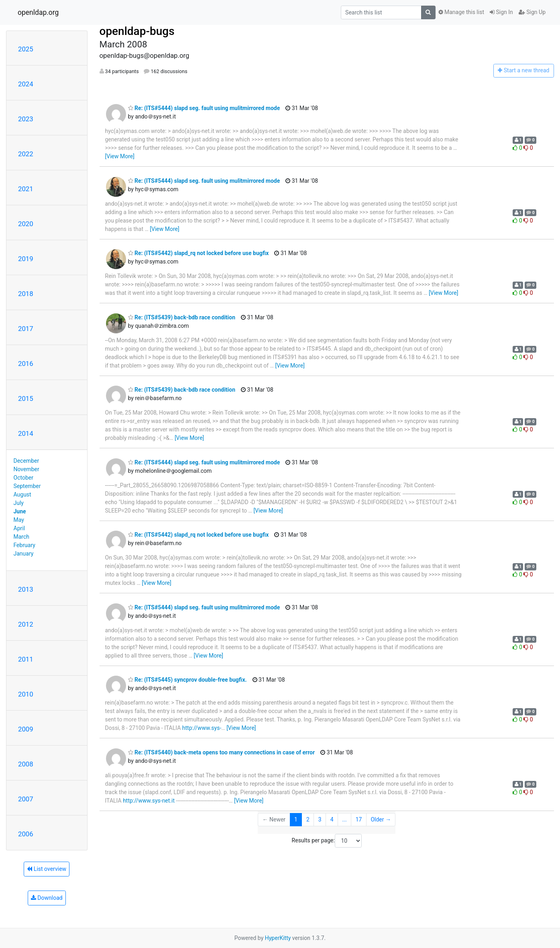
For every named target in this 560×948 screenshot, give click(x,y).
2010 (26, 694)
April (19, 528)
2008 (26, 764)
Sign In (501, 12)
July (19, 503)
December (26, 461)
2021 (26, 189)
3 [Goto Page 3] (320, 819)
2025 (26, 49)
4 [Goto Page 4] (332, 819)
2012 (26, 624)
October (23, 478)
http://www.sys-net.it (149, 801)
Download (47, 898)
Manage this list (461, 12)
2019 (26, 259)
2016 (26, 364)
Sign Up (532, 12)
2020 (26, 224)
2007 (26, 799)
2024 (26, 84)
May (19, 520)
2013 (26, 589)
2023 (26, 119)
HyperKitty (278, 938)
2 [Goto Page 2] (308, 819)
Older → (381, 819)
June (20, 511)
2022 (26, 154)
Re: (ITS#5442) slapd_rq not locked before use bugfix (199, 253)
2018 (26, 294)
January (24, 554)
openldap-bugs (137, 31)
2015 (26, 398)
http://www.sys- (202, 728)
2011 (26, 659)
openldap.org (38, 12)
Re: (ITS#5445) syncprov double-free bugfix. (187, 680)
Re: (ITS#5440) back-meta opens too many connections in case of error (222, 752)
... (345, 819)
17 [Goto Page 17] (359, 819)
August (22, 494)
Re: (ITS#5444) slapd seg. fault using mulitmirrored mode (204, 108)
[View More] (120, 156)
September (27, 486)
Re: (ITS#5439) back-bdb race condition (182, 317)
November (26, 469)
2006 (26, 834)
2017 (26, 329)
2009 (26, 729)
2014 (26, 433)
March (22, 537)
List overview (47, 869)
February (24, 545)
